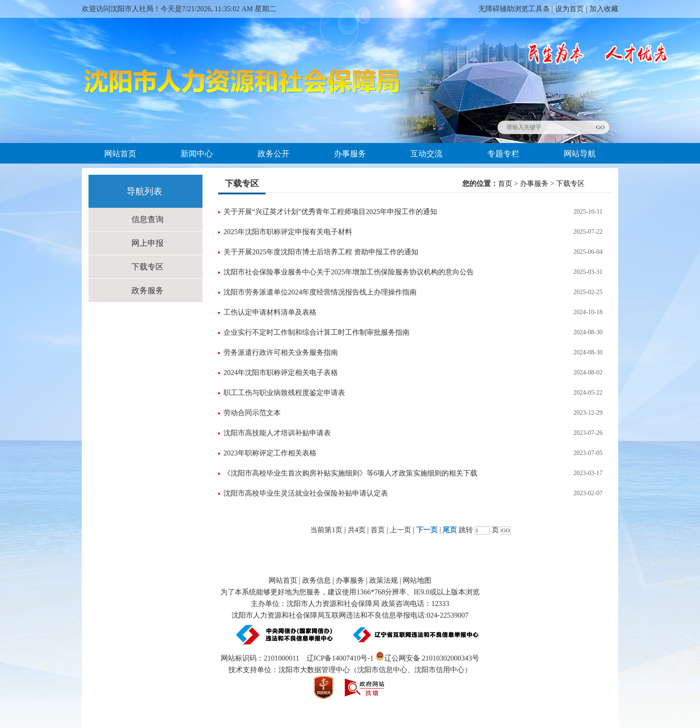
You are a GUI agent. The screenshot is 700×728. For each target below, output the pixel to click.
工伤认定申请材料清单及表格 (270, 312)
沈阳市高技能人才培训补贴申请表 (277, 433)
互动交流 (426, 154)
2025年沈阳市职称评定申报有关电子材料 (288, 232)
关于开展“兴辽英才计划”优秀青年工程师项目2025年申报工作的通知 (330, 212)
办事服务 (350, 154)
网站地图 (417, 580)
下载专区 (148, 267)
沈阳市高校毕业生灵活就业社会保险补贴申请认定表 (306, 493)
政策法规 (384, 580)
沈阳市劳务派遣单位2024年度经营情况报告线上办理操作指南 (320, 292)
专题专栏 (503, 154)
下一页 (427, 530)
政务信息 (316, 580)
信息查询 (148, 219)
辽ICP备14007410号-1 (340, 658)
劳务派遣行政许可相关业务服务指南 (281, 352)
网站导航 (580, 154)
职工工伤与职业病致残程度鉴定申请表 (284, 393)
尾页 (450, 530)
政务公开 (274, 154)
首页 (505, 183)
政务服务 (148, 290)
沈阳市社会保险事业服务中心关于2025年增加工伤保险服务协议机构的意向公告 (349, 272)
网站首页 (120, 154)
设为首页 (569, 9)
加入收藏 (604, 9)
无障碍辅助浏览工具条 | (516, 9)
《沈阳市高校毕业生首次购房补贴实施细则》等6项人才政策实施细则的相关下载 (350, 473)
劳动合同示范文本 (252, 413)
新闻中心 (197, 154)
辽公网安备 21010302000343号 (427, 658)
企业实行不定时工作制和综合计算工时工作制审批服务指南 (316, 332)
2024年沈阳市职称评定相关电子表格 (281, 372)
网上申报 (148, 243)
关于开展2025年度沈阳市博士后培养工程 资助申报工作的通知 (321, 252)
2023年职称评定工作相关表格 (270, 453)
